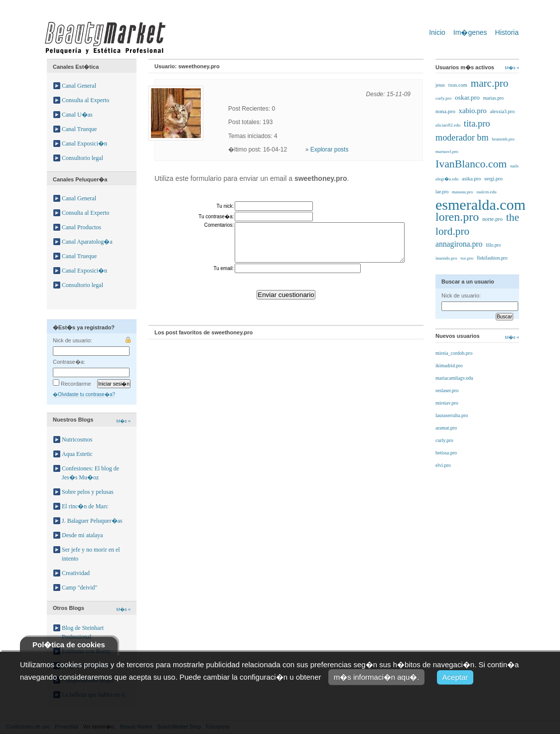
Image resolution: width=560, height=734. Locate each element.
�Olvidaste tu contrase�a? (84, 394)
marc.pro (490, 83)
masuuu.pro (462, 192)
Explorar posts (330, 149)
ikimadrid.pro (449, 366)
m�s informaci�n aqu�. (377, 677)
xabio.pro (473, 111)
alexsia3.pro (502, 111)
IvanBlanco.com (471, 164)
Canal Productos (81, 227)
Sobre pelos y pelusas (88, 492)
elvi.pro (443, 465)
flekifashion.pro (492, 258)
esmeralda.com (481, 205)
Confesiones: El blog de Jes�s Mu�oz (90, 473)
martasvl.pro (447, 151)
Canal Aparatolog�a (87, 242)
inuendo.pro (446, 258)
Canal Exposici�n (84, 144)
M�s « (123, 421)
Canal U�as (77, 115)
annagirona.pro (459, 244)
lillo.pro (493, 245)
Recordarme (72, 384)
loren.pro (457, 217)
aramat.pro (446, 428)
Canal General (79, 86)
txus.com (458, 85)
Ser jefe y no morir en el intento (91, 554)
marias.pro (493, 98)
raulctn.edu (486, 192)
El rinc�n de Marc (85, 506)
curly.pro (443, 98)
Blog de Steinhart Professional (83, 632)
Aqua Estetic (77, 454)
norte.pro (492, 219)
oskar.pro (467, 97)
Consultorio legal (82, 158)
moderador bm (462, 138)
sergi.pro (493, 179)
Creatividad (76, 573)
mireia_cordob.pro (454, 353)
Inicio (437, 32)
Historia (507, 32)
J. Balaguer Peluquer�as (92, 521)
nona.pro (445, 111)
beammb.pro (503, 139)
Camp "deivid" (79, 587)
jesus (440, 85)
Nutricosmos (77, 440)
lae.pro (442, 192)
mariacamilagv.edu (454, 378)
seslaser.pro (447, 390)
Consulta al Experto (85, 100)
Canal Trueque (79, 129)
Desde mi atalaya (82, 535)
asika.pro (471, 179)
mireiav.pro (447, 403)
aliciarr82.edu (448, 125)
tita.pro (477, 124)
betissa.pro (446, 453)
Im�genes (470, 32)
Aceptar (455, 677)
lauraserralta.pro (452, 415)
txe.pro (467, 258)
